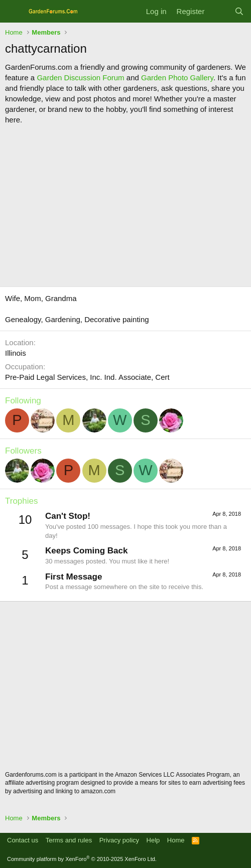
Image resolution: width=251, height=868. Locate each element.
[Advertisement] (125, 206)
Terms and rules (69, 840)
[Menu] (14, 12)
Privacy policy (119, 840)
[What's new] (219, 11)
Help (153, 840)
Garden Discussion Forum (80, 78)
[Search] (239, 11)
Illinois (16, 353)
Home (176, 840)
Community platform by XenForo (82, 859)
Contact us (23, 840)
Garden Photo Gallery (177, 78)
